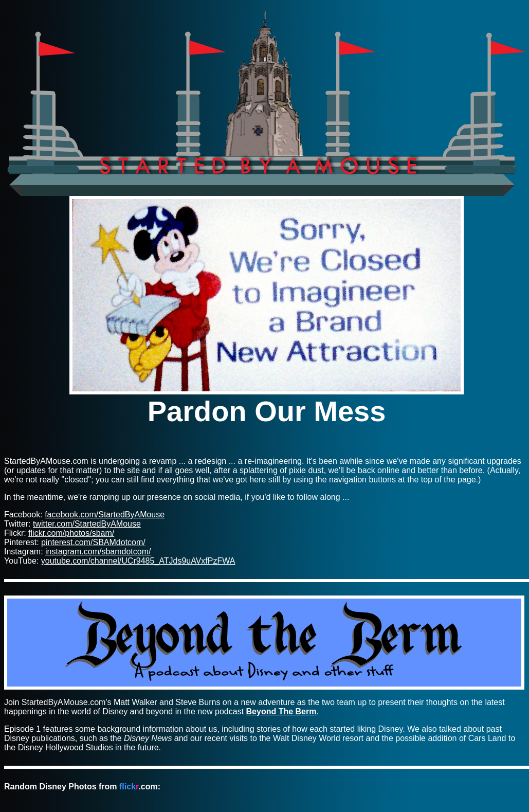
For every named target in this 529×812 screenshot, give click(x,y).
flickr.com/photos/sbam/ (71, 533)
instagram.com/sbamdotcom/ (98, 552)
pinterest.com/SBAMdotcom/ (93, 542)
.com (139, 787)
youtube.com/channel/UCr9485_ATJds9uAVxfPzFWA (138, 561)
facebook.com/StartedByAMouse (105, 515)
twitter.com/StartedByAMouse (87, 524)
